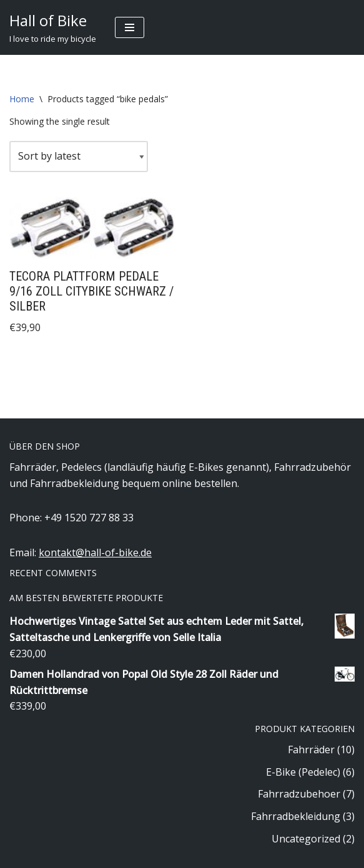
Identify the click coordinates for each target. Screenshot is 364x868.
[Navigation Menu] (130, 27)
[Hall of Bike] (53, 27)
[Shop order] (79, 157)
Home (22, 99)
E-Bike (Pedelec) (303, 772)
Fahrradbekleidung (296, 816)
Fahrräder (311, 750)
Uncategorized (306, 839)
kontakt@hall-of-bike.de (95, 552)
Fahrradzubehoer (299, 794)
